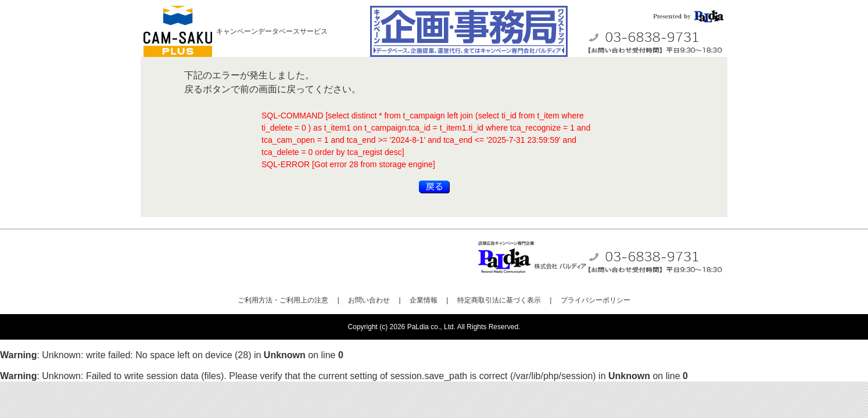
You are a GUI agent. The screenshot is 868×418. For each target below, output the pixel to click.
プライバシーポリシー (596, 300)
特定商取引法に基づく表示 (499, 300)
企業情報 (424, 300)
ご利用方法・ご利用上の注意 (283, 300)
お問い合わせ (369, 300)
